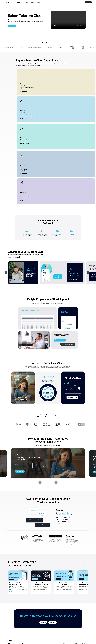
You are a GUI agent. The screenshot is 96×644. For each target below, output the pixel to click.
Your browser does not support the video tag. (68, 20)
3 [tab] (49, 482)
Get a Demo (12, 26)
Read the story (20, 471)
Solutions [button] (26, 2)
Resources (33, 2)
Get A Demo (52, 622)
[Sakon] (6, 2)
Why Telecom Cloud (18, 2)
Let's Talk (88, 2)
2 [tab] (48, 482)
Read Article (59, 524)
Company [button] (39, 2)
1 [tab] (47, 482)
